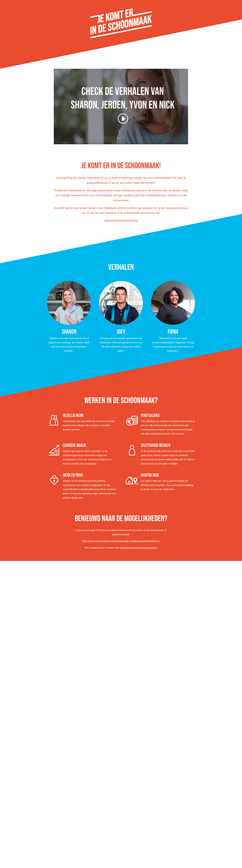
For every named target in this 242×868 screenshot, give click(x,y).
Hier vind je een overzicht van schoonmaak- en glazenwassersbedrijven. (121, 541)
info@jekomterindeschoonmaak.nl (139, 548)
